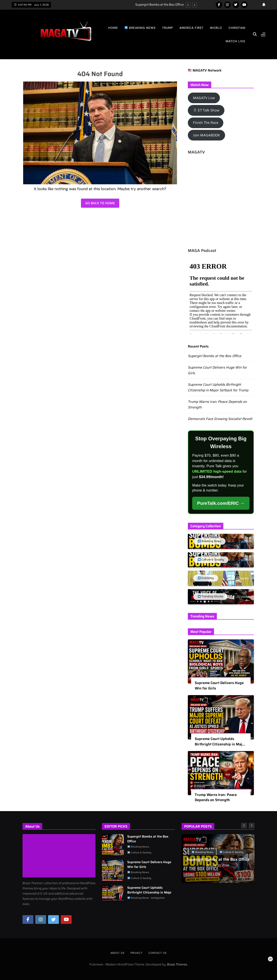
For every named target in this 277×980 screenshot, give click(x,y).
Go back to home (100, 203)
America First (191, 28)
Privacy (136, 953)
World (216, 28)
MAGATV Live (204, 98)
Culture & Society (139, 853)
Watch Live (235, 41)
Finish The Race (206, 123)
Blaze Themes (177, 964)
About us (117, 953)
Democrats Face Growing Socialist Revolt (220, 419)
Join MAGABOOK (207, 135)
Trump (167, 28)
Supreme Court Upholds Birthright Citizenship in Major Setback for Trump (218, 387)
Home (113, 28)
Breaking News (140, 28)
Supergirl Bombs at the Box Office (159, 5)
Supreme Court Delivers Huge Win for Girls (219, 688)
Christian (237, 28)
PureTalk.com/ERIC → (221, 503)
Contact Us (158, 953)
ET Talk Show (206, 110)
